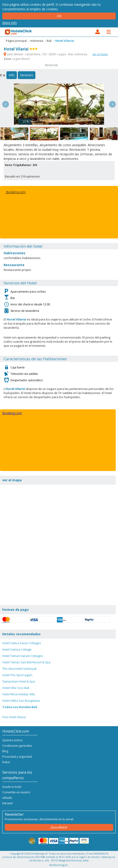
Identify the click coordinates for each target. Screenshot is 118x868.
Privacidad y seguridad (17, 757)
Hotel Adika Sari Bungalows (21, 701)
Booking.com (16, 192)
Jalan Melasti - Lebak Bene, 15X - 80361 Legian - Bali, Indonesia (46, 54)
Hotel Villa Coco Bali (16, 688)
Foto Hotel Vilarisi (14, 717)
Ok (59, 16)
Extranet (8, 803)
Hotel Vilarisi (65, 41)
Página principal (16, 41)
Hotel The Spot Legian (17, 675)
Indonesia (37, 41)
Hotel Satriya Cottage (17, 649)
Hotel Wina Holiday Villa (19, 694)
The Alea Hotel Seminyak (20, 669)
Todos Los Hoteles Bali (20, 707)
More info (10, 23)
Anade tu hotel (12, 787)
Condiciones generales (17, 746)
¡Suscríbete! (59, 827)
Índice (6, 762)
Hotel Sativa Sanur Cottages (22, 643)
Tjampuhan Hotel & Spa (19, 681)
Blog (5, 751)
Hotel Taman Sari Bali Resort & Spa (26, 662)
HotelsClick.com (18, 32)
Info (12, 75)
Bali (49, 41)
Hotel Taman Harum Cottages (23, 656)
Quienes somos (12, 740)
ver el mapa (100, 54)
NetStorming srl (58, 865)
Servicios (27, 75)
